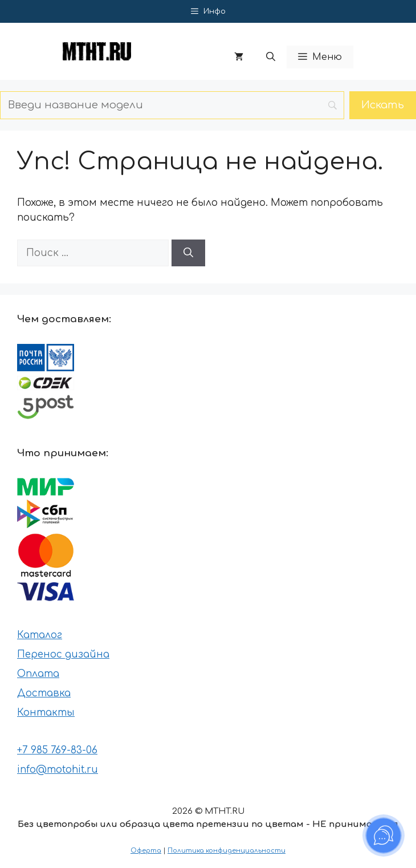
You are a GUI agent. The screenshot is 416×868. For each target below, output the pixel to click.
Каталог (40, 635)
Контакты (46, 713)
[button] (271, 57)
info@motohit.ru (58, 770)
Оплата (38, 674)
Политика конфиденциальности (227, 851)
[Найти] (188, 253)
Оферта (146, 851)
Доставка (44, 693)
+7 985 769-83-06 (57, 750)
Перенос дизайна (63, 654)
